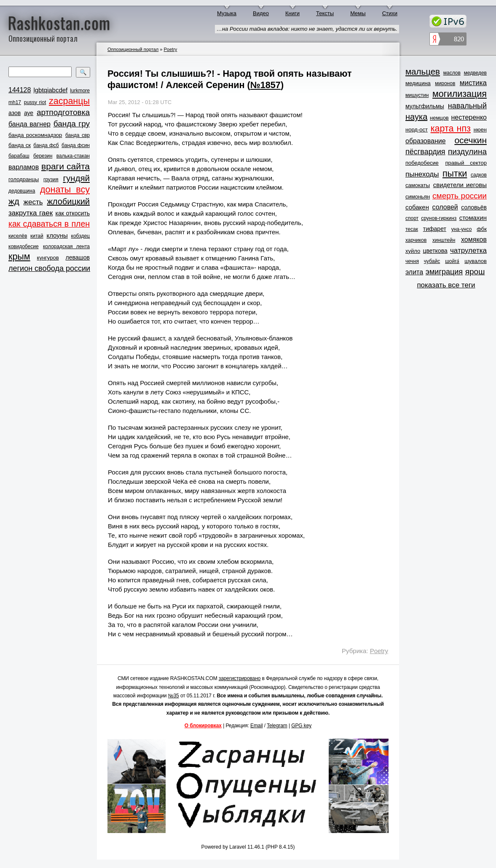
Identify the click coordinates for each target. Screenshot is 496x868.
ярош (475, 272)
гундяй (76, 178)
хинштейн (444, 240)
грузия (51, 179)
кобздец (80, 236)
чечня (412, 261)
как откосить (73, 213)
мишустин (417, 95)
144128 (20, 90)
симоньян (418, 197)
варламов (24, 167)
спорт (412, 218)
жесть (33, 202)
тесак (412, 229)
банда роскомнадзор (35, 135)
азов (15, 113)
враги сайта (66, 166)
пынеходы (422, 174)
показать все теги (446, 285)
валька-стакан (73, 156)
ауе (29, 113)
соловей (445, 207)
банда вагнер (29, 124)
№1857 (265, 85)
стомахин (473, 218)
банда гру (72, 124)
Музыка (227, 13)
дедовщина (22, 191)
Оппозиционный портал (133, 49)
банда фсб (46, 145)
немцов (439, 118)
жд (14, 201)
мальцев (423, 71)
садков (479, 175)
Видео (261, 13)
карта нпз (451, 129)
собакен (417, 207)
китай (37, 236)
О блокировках (203, 726)
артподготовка (63, 112)
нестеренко (469, 117)
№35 (174, 696)
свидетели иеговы (460, 185)
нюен (480, 130)
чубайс (432, 261)
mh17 (15, 102)
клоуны (57, 235)
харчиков (416, 240)
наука (416, 117)
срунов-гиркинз (439, 218)
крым (19, 257)
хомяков (474, 240)
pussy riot (35, 102)
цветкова (435, 251)
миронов (445, 83)
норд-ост (417, 130)
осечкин (471, 140)
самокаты (418, 185)
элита (414, 272)
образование (426, 141)
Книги (292, 13)
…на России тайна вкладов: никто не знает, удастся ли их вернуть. (307, 29)
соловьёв (474, 207)
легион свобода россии (49, 268)
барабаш (19, 156)
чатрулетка (468, 250)
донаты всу (65, 190)
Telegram (277, 726)
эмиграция (444, 272)
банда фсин (76, 145)
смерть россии (460, 196)
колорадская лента (66, 246)
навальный (467, 106)
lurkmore (80, 91)
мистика (473, 83)
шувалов (476, 261)
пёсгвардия (425, 152)
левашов (78, 257)
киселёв (18, 236)
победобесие (422, 163)
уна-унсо (462, 229)
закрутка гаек (31, 213)
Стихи (390, 13)
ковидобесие (24, 246)
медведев (475, 73)
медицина (418, 83)
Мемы (358, 13)
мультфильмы (425, 106)
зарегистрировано (240, 678)
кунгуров (48, 258)
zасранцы (69, 101)
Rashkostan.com (59, 22)
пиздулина (467, 151)
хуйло (413, 251)
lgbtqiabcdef (50, 90)
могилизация (460, 94)
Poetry (170, 49)
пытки (455, 174)
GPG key (301, 726)
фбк (482, 229)
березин (43, 156)
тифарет (435, 229)
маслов (452, 73)
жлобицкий (68, 201)
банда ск (20, 145)
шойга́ (452, 261)
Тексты (325, 13)
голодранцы (24, 179)
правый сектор (466, 163)
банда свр (78, 135)
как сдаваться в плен (49, 224)
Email (257, 726)
